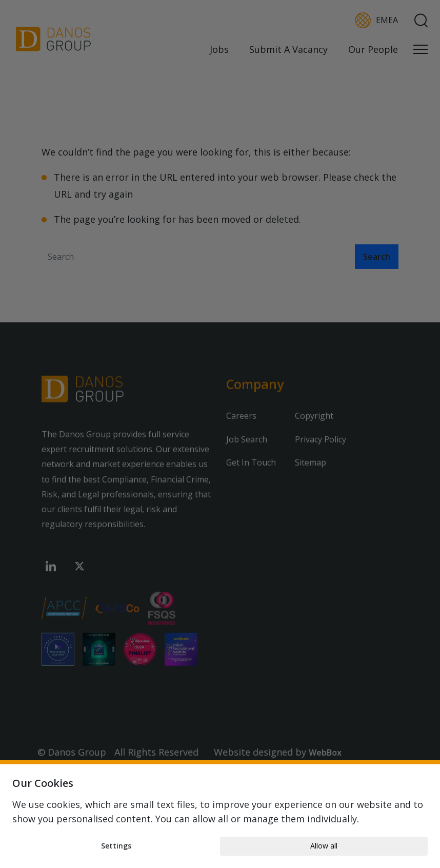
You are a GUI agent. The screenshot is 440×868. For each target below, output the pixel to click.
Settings (116, 846)
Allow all (324, 846)
